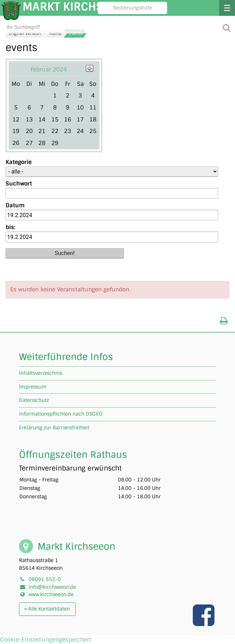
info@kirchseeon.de (52, 587)
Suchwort (19, 184)
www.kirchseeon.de (51, 594)
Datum (15, 205)
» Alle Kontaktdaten (47, 609)
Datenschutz (34, 400)
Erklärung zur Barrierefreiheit (54, 428)
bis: (11, 227)
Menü (227, 8)
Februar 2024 (49, 70)
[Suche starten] (226, 27)
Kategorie (19, 162)
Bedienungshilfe (133, 8)
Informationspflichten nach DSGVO (61, 414)
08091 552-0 (45, 579)
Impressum (33, 387)
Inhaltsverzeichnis (41, 373)
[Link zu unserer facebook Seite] (204, 623)
